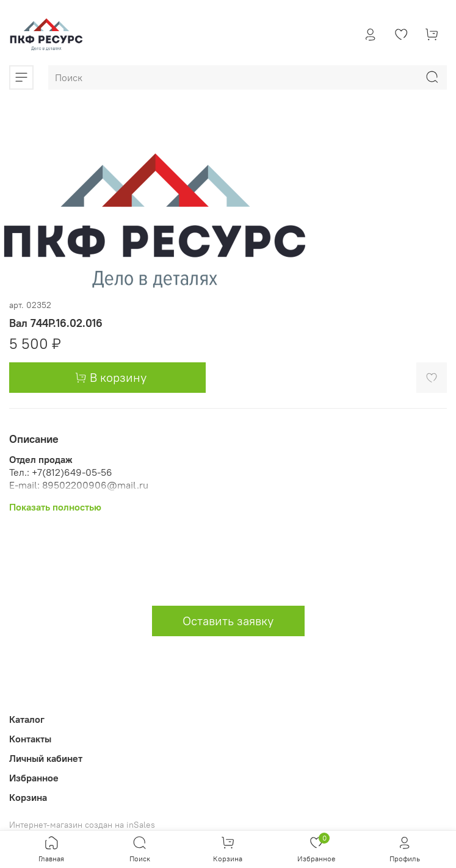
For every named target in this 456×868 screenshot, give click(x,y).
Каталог (27, 719)
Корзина (28, 797)
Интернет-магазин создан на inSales (82, 825)
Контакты (30, 739)
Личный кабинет (46, 758)
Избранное (34, 778)
